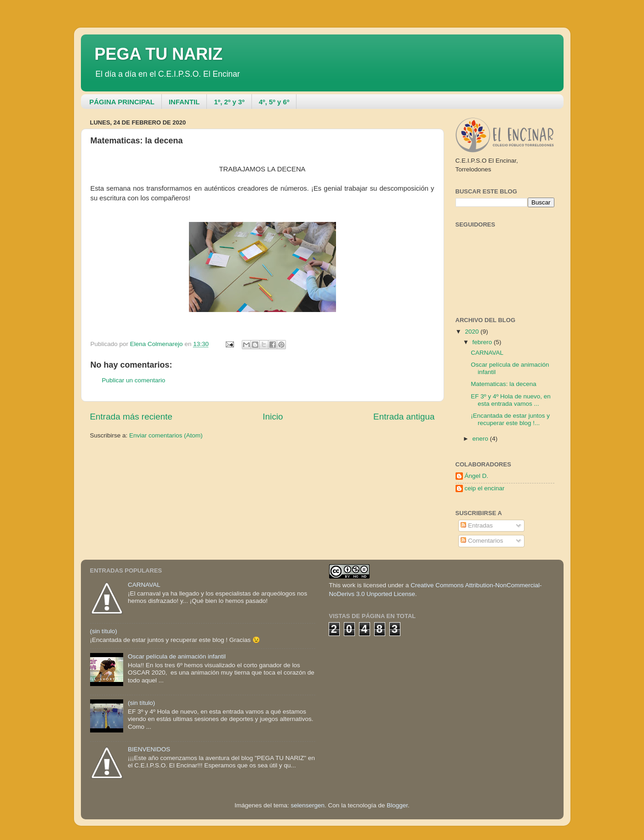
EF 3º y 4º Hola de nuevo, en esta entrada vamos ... (510, 400)
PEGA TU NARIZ (159, 54)
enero (481, 439)
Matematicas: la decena (504, 384)
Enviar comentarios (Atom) (166, 435)
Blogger (397, 805)
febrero (483, 342)
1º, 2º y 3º (229, 102)
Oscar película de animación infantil (177, 656)
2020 (473, 332)
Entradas (477, 525)
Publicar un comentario (134, 380)
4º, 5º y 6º (274, 102)
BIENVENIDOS (149, 749)
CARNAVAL (487, 353)
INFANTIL (184, 102)
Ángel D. (477, 476)
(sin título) (104, 631)
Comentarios (482, 541)
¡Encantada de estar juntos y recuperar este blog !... (510, 419)
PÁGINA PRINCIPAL (122, 102)
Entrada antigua (404, 417)
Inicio (273, 417)
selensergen (308, 805)
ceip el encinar (485, 488)
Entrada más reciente (131, 417)
